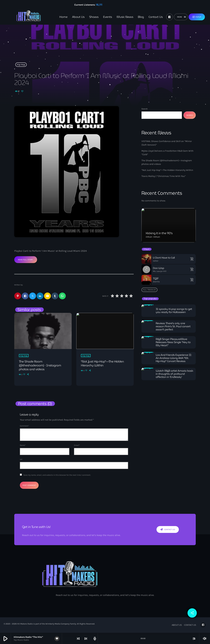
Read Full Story (25, 260)
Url (21, 459)
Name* (23, 445)
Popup (197, 17)
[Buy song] (192, 259)
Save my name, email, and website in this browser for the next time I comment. (57, 475)
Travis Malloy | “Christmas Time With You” (164, 176)
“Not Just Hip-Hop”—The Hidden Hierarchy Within (167, 170)
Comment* (24, 426)
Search (144, 109)
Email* (77, 445)
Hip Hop (21, 65)
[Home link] (23, 17)
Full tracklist (149, 290)
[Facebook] (170, 17)
